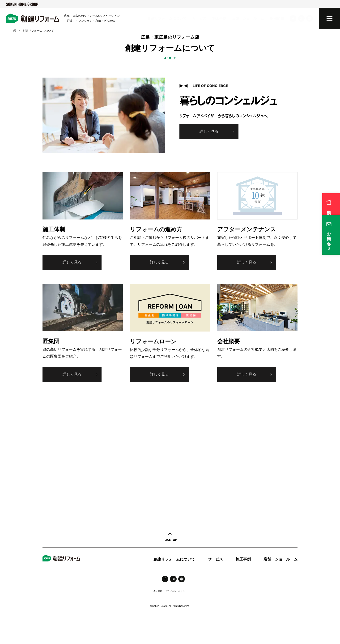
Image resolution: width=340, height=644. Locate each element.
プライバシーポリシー (176, 591)
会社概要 (158, 591)
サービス (199, 18)
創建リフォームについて (167, 18)
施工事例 (219, 18)
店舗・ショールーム (248, 18)
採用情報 (277, 18)
